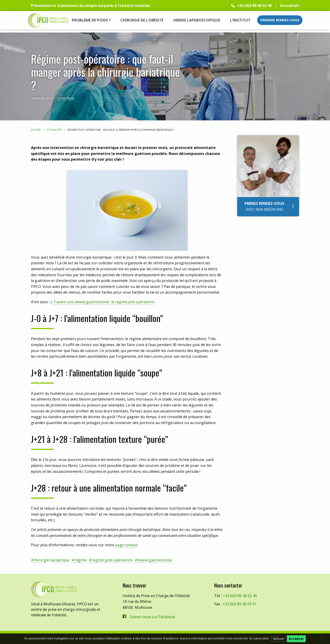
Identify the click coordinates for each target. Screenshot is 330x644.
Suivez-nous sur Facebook (153, 617)
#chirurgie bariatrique (50, 560)
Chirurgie (66, 98)
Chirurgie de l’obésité (142, 20)
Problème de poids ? (91, 20)
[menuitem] (91, 20)
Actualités (290, 5)
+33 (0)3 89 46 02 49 (254, 5)
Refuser (279, 639)
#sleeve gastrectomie (153, 560)
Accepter (296, 639)
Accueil (36, 130)
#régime (79, 560)
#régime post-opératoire (111, 560)
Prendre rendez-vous (280, 20)
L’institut (240, 20)
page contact (126, 545)
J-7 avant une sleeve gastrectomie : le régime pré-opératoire (103, 302)
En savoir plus (259, 638)
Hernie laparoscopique (197, 20)
